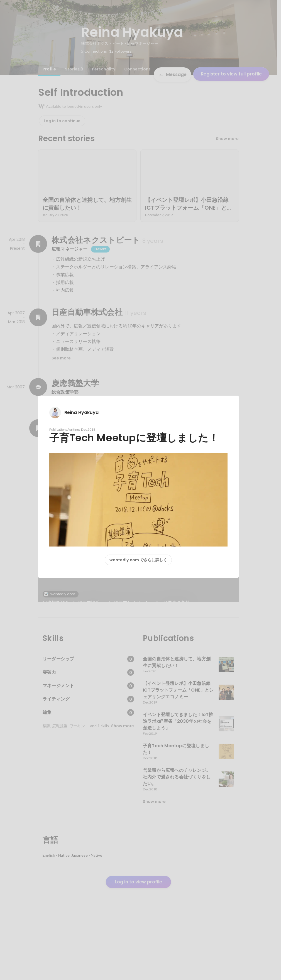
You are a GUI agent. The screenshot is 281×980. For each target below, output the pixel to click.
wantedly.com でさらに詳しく (138, 560)
